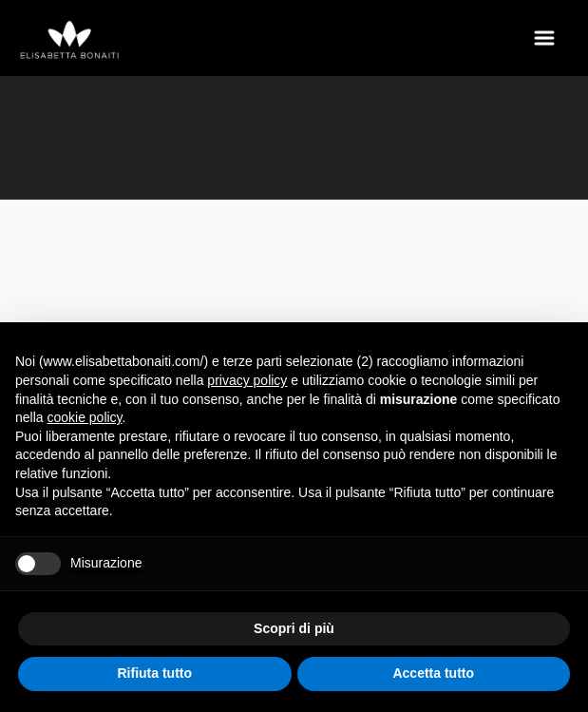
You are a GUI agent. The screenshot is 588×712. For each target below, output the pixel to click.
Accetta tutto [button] (433, 673)
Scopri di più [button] (294, 628)
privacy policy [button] (247, 380)
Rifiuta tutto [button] (154, 673)
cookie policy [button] (84, 417)
